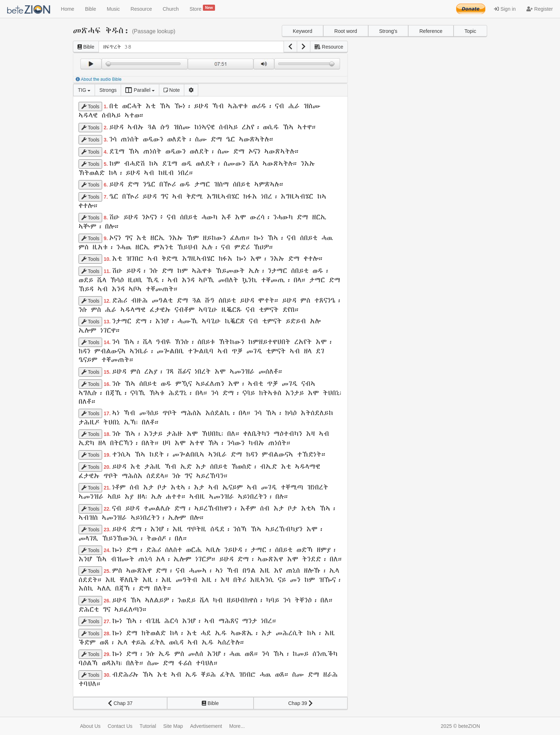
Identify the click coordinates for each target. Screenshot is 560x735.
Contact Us (120, 726)
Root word (346, 31)
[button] (290, 47)
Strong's (388, 31)
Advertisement (206, 726)
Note (172, 90)
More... (237, 726)
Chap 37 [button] (120, 703)
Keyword (302, 31)
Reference (431, 31)
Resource (141, 9)
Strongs (108, 90)
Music (113, 9)
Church (171, 9)
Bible (91, 9)
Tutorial (148, 726)
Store (202, 8)
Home (68, 9)
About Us (90, 726)
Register (540, 9)
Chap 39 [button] (301, 703)
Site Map (173, 726)
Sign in (505, 9)
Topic (470, 31)
